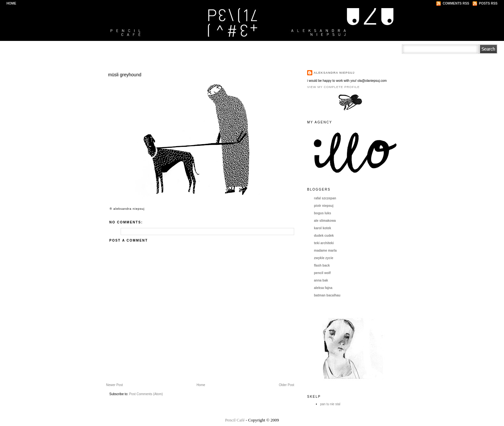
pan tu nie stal (330, 404)
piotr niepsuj (324, 206)
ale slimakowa (325, 221)
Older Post (287, 385)
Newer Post (114, 385)
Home (11, 3)
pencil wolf (322, 273)
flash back (322, 265)
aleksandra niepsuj (334, 73)
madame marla (325, 251)
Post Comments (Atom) (146, 394)
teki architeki (324, 243)
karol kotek (323, 228)
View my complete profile (333, 87)
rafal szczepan (325, 198)
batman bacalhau (327, 295)
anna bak (321, 280)
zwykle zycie (324, 258)
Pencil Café (235, 420)
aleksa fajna (323, 288)
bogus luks (323, 213)
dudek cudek (324, 236)
